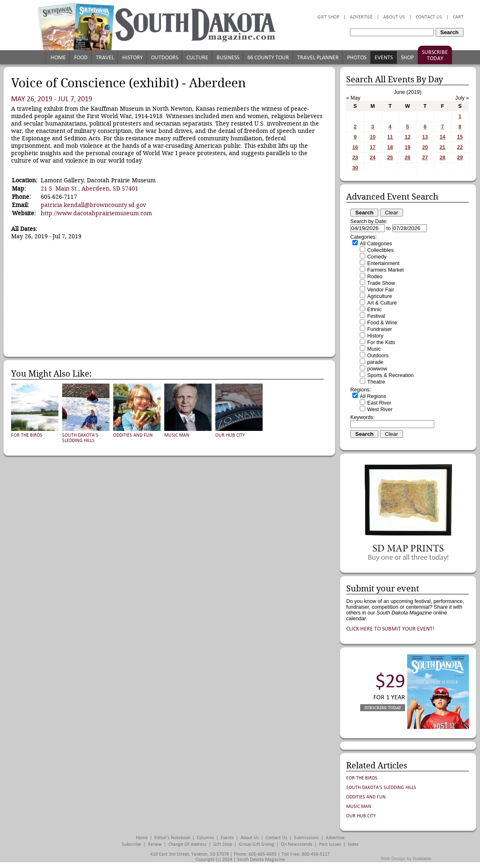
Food (81, 57)
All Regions (373, 396)
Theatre (376, 382)
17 (373, 147)
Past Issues (330, 844)
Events (384, 57)
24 (373, 158)
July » (462, 98)
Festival (376, 316)
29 (460, 158)
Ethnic (374, 310)
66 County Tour (268, 57)
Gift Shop (328, 17)
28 (443, 158)
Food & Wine (382, 323)
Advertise (361, 17)
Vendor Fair (381, 290)
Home (58, 57)
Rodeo (375, 277)
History (133, 57)
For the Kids (381, 342)
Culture (197, 57)
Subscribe (132, 844)
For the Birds (27, 435)
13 (425, 137)
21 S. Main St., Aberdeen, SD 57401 (90, 188)
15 (460, 137)
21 (443, 147)
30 (355, 168)
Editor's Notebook (172, 838)
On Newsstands (297, 844)
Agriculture (380, 296)
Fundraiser (380, 329)
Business (228, 57)
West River (380, 410)
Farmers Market (386, 270)
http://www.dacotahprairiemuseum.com (96, 213)
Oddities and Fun (133, 435)
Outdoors (165, 57)
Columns (205, 838)
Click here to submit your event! (390, 629)
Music (374, 349)
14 (443, 137)
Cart (458, 17)
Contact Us (429, 17)
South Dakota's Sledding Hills (80, 438)
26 (408, 158)
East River (379, 403)
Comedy (377, 257)
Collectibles (380, 250)
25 (390, 158)
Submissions (306, 838)
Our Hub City (230, 435)
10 (373, 137)
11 (390, 137)
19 (408, 147)
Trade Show (381, 283)
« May (353, 98)
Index (353, 844)
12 (408, 137)
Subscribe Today (435, 55)
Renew (155, 844)
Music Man (177, 435)
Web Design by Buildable (406, 859)
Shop (407, 57)
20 (425, 147)
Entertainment (383, 263)
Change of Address (188, 844)
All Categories (376, 244)
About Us (394, 17)
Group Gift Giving (256, 844)
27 (425, 158)
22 (460, 147)
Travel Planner (318, 57)
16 (355, 147)
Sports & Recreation (390, 375)
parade (375, 362)
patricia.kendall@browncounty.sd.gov (93, 205)
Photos (357, 57)
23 (355, 158)
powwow (377, 369)
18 (390, 147)
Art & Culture (382, 303)
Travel (105, 57)
